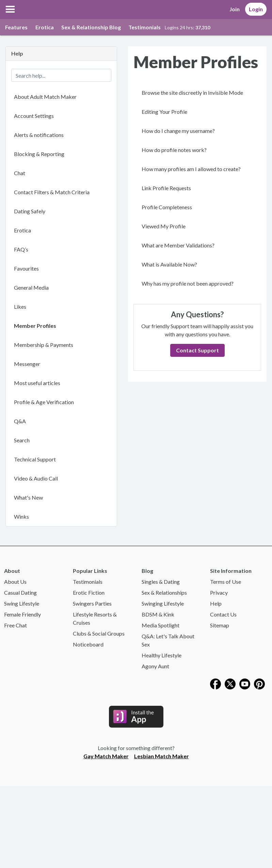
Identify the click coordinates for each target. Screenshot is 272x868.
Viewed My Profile (164, 226)
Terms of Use (226, 582)
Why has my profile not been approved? (188, 283)
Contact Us (223, 614)
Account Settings (34, 116)
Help (216, 603)
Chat (20, 173)
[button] (10, 9)
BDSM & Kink (158, 614)
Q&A (20, 421)
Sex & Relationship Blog (91, 27)
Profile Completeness (167, 207)
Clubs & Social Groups (99, 633)
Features (16, 27)
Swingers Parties (92, 603)
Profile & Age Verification (44, 402)
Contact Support (197, 350)
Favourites (26, 268)
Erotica (45, 27)
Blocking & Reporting (39, 154)
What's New (28, 497)
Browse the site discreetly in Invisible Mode (192, 93)
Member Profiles (35, 326)
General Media (31, 287)
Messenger (27, 364)
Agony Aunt (155, 666)
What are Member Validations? (178, 245)
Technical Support (35, 459)
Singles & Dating (161, 582)
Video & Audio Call (36, 478)
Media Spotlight (161, 625)
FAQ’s (21, 249)
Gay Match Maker (106, 756)
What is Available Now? (169, 264)
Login (256, 9)
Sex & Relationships (164, 592)
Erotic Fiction (89, 592)
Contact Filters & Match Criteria (52, 192)
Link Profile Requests (166, 188)
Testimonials (145, 27)
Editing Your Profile (164, 112)
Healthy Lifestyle (162, 655)
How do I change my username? (178, 131)
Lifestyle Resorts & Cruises (95, 618)
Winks (21, 516)
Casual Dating (20, 592)
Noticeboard (88, 644)
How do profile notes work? (174, 150)
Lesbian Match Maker (162, 756)
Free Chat (15, 625)
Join (235, 9)
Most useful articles (37, 383)
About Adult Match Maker (45, 97)
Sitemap (220, 625)
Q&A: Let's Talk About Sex (168, 640)
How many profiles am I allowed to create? (191, 169)
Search (22, 440)
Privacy (219, 592)
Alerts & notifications (39, 135)
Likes (20, 307)
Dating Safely (30, 211)
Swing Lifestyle (22, 603)
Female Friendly (22, 614)
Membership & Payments (44, 345)
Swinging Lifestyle (163, 603)
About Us (15, 582)
